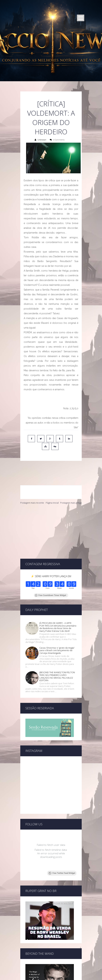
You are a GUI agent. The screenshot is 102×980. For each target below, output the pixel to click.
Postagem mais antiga (71, 488)
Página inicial (52, 488)
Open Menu (81, 18)
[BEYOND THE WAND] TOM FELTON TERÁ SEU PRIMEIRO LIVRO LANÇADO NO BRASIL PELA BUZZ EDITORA (57, 640)
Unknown (42, 140)
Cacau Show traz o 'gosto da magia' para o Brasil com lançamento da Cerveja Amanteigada (57, 614)
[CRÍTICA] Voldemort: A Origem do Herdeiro (51, 118)
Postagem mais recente (32, 488)
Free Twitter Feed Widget (62, 825)
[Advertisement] (51, 517)
